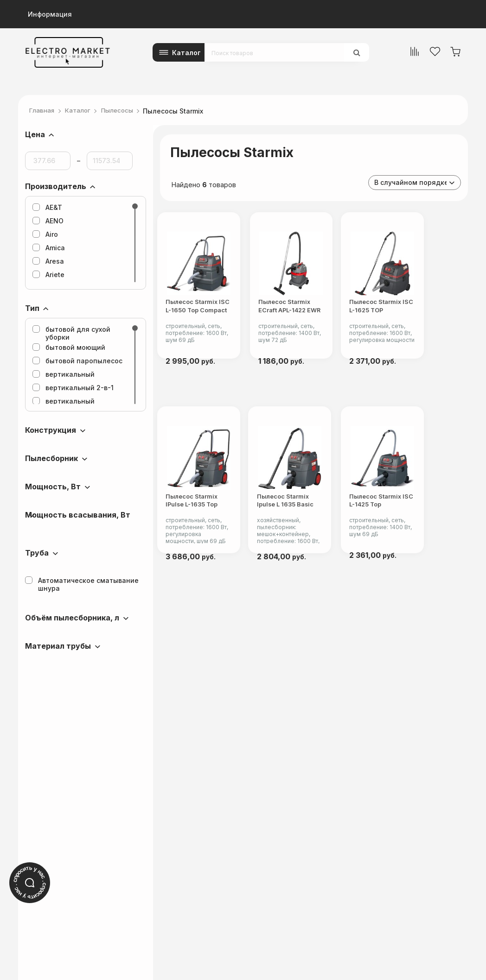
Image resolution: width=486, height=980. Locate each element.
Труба (37, 553)
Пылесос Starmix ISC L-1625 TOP (421, 333)
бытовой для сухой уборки (71, 333)
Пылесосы (125, 111)
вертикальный (64, 374)
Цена (35, 134)
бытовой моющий (69, 347)
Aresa (48, 261)
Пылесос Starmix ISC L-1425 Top (421, 547)
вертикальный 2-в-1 (73, 388)
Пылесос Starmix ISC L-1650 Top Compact (207, 333)
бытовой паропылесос (77, 361)
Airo (45, 234)
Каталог (186, 53)
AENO (48, 221)
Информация (50, 14)
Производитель (56, 186)
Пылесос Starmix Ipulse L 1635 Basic (310, 546)
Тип (32, 308)
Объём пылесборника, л (72, 618)
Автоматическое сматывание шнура (82, 584)
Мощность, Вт (53, 487)
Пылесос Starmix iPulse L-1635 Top (200, 546)
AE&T (47, 207)
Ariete (48, 275)
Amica (49, 248)
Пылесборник (51, 458)
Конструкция (51, 430)
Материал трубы (58, 646)
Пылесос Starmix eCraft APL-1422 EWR (313, 333)
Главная (43, 111)
